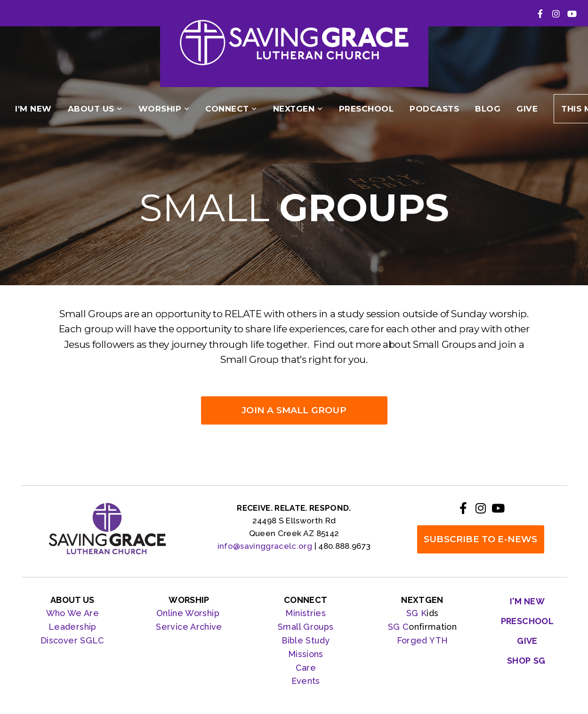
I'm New (33, 109)
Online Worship (189, 613)
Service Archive (189, 627)
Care (306, 668)
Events (306, 681)
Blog (488, 109)
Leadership (72, 627)
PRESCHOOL (366, 109)
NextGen (298, 109)
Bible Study (306, 640)
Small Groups (306, 627)
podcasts (434, 109)
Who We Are (73, 613)
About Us (95, 109)
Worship (164, 109)
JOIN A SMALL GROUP (294, 410)
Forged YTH (423, 640)
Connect (231, 109)
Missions (306, 654)
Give (527, 109)
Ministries (306, 613)
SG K (416, 613)
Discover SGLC (72, 640)
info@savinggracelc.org (265, 546)
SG (395, 627)
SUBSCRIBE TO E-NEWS (481, 539)
